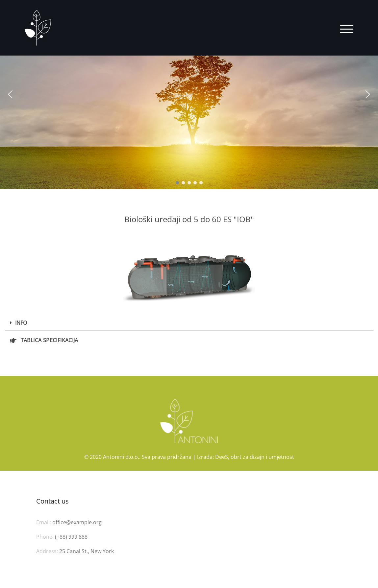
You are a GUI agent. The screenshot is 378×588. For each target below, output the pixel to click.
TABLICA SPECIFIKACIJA (50, 340)
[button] (10, 94)
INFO (21, 323)
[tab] (189, 323)
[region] (189, 94)
